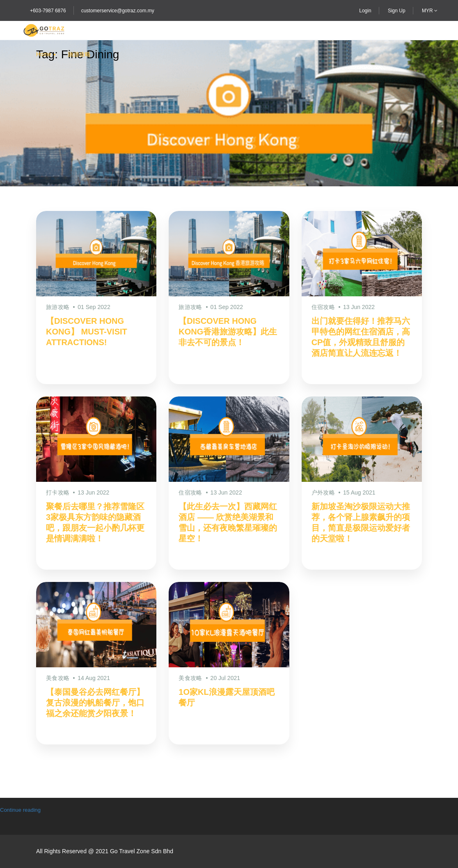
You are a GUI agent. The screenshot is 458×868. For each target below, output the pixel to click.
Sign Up (397, 11)
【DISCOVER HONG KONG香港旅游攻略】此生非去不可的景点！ (228, 332)
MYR (430, 11)
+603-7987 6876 (48, 11)
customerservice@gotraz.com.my (118, 11)
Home (44, 54)
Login (365, 11)
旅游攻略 (79, 54)
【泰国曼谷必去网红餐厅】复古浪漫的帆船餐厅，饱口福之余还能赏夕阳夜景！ (95, 703)
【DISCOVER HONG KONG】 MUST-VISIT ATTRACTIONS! (87, 332)
